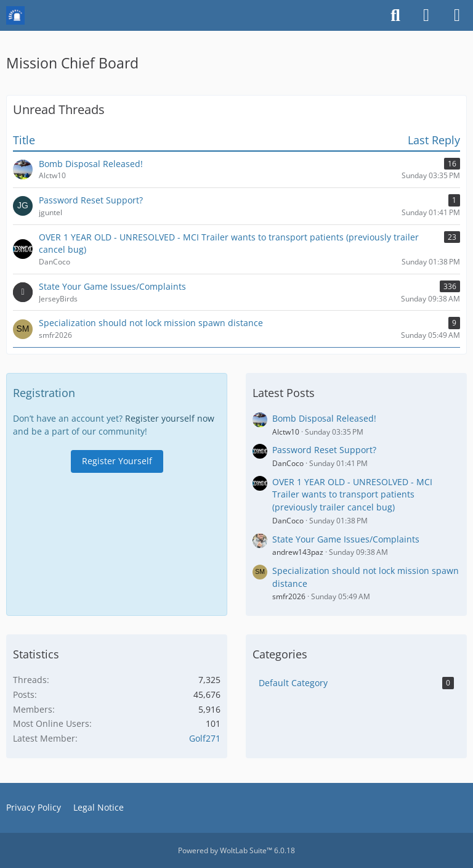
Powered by (236, 850)
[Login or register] (426, 15)
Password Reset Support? (324, 450)
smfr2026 (289, 596)
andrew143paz (298, 552)
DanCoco (288, 463)
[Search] (395, 15)
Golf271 (205, 738)
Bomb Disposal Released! (324, 418)
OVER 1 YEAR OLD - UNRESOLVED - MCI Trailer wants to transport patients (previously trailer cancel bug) (352, 494)
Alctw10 (286, 432)
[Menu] (457, 15)
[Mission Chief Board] (15, 15)
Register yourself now (170, 418)
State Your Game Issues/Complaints (346, 539)
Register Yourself (117, 461)
